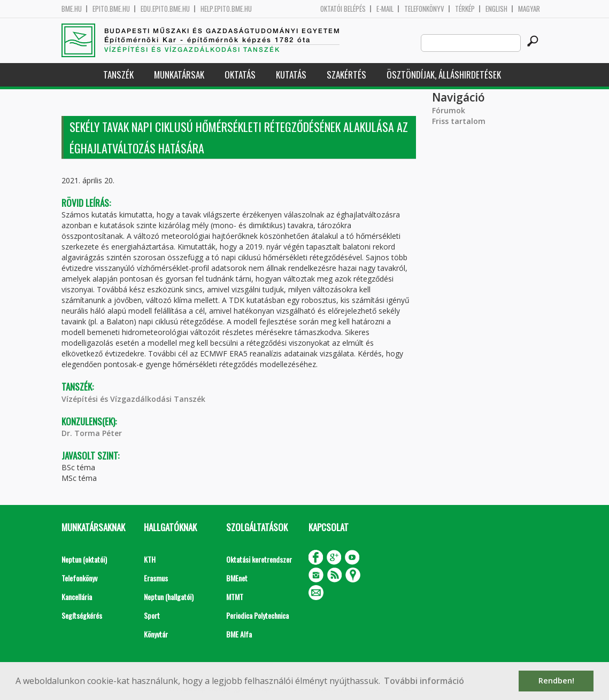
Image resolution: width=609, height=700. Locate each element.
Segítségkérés (82, 615)
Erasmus (156, 578)
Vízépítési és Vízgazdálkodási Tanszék (133, 399)
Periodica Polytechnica (257, 615)
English (496, 9)
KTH (150, 559)
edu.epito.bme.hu (165, 9)
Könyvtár (156, 634)
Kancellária (77, 597)
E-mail (385, 9)
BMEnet (237, 578)
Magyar (529, 9)
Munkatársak (179, 75)
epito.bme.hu (111, 9)
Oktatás (240, 75)
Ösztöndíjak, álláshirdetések (444, 75)
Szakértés (346, 75)
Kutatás (291, 75)
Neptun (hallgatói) (169, 597)
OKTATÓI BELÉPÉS (343, 9)
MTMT (235, 597)
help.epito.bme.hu (226, 9)
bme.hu (72, 9)
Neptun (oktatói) (84, 559)
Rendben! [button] (556, 680)
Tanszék (118, 75)
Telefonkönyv (424, 9)
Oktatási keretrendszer (259, 559)
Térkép (465, 9)
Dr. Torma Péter (92, 433)
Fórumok (449, 110)
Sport (152, 615)
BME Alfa (239, 634)
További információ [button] (424, 681)
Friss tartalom (459, 121)
